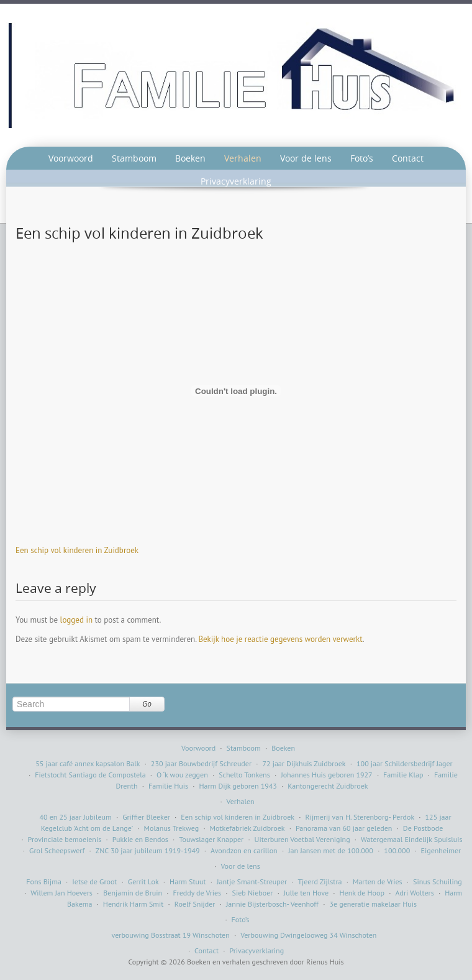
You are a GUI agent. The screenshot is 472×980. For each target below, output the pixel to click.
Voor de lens (306, 158)
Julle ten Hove (306, 893)
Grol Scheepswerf (57, 850)
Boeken (190, 158)
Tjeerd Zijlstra (320, 882)
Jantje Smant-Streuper (252, 882)
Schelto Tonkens (244, 775)
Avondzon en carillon (244, 850)
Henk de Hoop (362, 893)
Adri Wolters (414, 893)
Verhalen (243, 158)
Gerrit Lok (143, 882)
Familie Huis (168, 786)
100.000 (397, 850)
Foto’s (362, 158)
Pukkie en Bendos (140, 839)
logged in (76, 620)
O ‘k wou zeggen (182, 775)
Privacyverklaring (236, 181)
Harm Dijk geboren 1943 (238, 786)
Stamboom (134, 158)
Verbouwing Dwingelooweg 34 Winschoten (308, 935)
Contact (408, 158)
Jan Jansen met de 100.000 (331, 850)
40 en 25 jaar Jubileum (75, 817)
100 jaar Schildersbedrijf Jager (405, 763)
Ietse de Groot (94, 882)
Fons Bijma (44, 882)
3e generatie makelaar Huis (373, 904)
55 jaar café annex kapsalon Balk (88, 763)
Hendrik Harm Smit (134, 904)
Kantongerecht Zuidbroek (328, 786)
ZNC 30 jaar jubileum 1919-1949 (148, 850)
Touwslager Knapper (211, 839)
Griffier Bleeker (146, 817)
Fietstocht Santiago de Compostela (90, 775)
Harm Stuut (188, 882)
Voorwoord (71, 158)
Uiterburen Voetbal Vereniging (302, 839)
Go (147, 704)
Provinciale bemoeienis (65, 839)
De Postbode (423, 828)
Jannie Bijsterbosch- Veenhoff (272, 904)
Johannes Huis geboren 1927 (326, 775)
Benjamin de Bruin (133, 893)
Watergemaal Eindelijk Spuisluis (412, 839)
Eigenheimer (441, 850)
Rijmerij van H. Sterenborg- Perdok (360, 817)
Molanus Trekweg (171, 828)
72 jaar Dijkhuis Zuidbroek (304, 763)
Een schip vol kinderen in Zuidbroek (77, 550)
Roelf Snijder (195, 904)
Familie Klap (403, 775)
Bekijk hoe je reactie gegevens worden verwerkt (280, 639)
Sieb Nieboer (253, 893)
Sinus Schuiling (438, 882)
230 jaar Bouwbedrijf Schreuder (201, 763)
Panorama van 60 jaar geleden (344, 828)
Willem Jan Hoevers (61, 893)
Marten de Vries (378, 882)
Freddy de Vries (197, 893)
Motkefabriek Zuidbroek (247, 828)
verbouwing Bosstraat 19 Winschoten (171, 935)
